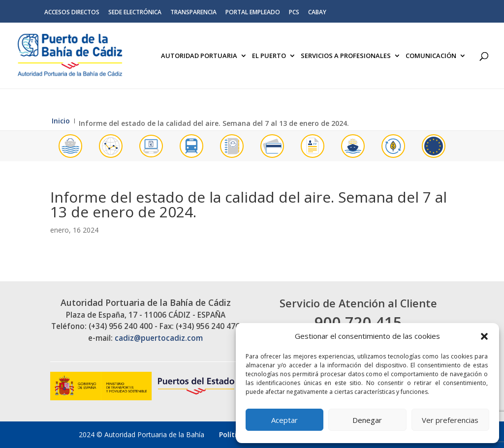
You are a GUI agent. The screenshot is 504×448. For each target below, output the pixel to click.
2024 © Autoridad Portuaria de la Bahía (142, 434)
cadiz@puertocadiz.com (159, 338)
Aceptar (284, 420)
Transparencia (193, 13)
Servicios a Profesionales (346, 56)
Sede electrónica (135, 13)
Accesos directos (72, 13)
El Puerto (269, 56)
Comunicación (431, 56)
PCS (294, 13)
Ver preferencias (450, 420)
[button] (484, 336)
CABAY (317, 13)
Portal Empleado (253, 13)
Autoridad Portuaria (199, 56)
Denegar (367, 420)
